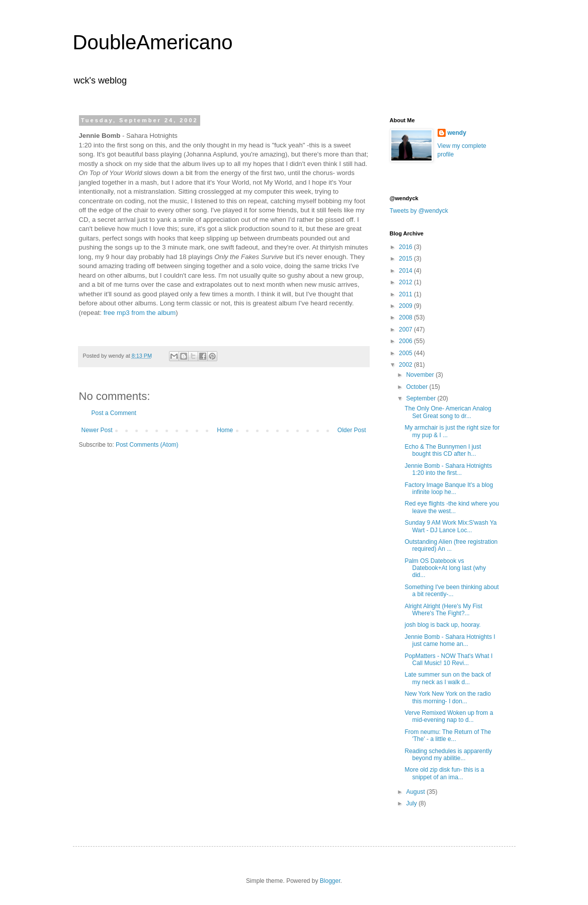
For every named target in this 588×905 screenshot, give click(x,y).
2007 (406, 330)
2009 (406, 306)
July (412, 803)
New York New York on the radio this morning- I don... (447, 697)
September (422, 398)
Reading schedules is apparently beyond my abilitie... (448, 755)
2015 (406, 259)
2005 (406, 353)
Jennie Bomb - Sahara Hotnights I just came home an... (450, 640)
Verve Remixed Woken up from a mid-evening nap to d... (449, 716)
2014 (406, 271)
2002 (406, 365)
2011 (406, 294)
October (417, 387)
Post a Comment (114, 413)
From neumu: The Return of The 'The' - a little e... (448, 735)
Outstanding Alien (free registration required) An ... (451, 545)
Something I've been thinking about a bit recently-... (451, 591)
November (421, 375)
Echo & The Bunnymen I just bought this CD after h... (443, 450)
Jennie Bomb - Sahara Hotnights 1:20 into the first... (448, 469)
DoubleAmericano (153, 42)
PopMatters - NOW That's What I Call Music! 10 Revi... (448, 660)
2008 (406, 317)
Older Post (352, 430)
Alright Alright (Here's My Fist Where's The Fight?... (443, 610)
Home (225, 430)
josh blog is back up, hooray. (442, 625)
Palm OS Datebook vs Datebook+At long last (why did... (445, 568)
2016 (406, 247)
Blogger (330, 881)
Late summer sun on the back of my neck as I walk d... (447, 678)
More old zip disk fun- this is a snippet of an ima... (444, 773)
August (416, 792)
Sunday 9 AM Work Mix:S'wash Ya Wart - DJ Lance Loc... (450, 526)
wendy (457, 133)
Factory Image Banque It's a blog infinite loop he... (449, 488)
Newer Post (97, 430)
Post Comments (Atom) (147, 445)
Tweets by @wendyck (419, 211)
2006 (406, 341)
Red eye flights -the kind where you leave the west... (451, 507)
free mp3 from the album (140, 313)
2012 (406, 282)
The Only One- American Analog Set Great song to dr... (448, 412)
